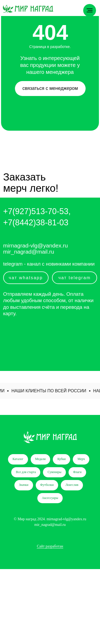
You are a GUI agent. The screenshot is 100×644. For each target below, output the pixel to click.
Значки (24, 485)
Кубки (61, 459)
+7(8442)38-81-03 (36, 222)
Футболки (47, 485)
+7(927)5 (20, 211)
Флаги (77, 472)
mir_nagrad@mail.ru (29, 252)
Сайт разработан (50, 546)
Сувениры (54, 472)
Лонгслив (72, 485)
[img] (28, 9)
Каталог (18, 459)
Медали (41, 459)
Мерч (81, 459)
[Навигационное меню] (90, 10)
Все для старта (26, 472)
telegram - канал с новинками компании (49, 264)
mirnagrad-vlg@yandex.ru (36, 245)
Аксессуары (50, 498)
